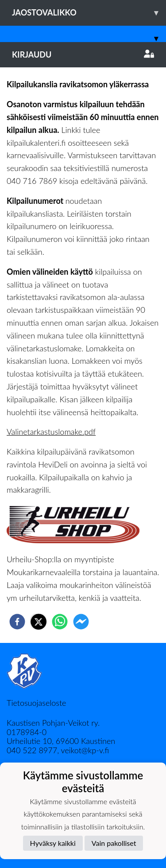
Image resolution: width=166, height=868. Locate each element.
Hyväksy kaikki (53, 843)
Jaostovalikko (89, 13)
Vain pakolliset (114, 843)
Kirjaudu (83, 54)
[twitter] (39, 622)
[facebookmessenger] (81, 622)
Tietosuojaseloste (36, 703)
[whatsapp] (60, 622)
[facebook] (17, 622)
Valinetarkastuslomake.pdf (51, 432)
